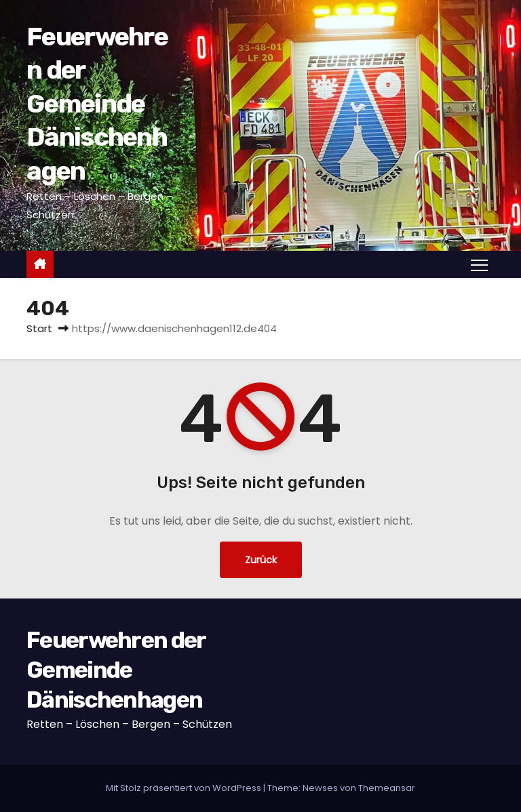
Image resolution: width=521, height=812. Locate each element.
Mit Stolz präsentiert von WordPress (185, 788)
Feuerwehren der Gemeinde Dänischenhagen (97, 104)
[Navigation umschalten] (479, 264)
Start (39, 328)
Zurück (261, 560)
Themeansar (387, 788)
